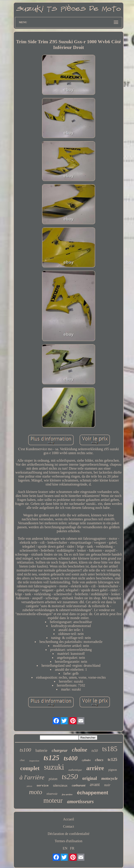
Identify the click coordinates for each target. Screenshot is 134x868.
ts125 (51, 758)
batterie (42, 750)
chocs (99, 760)
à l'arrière (32, 777)
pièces (30, 786)
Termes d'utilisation (69, 841)
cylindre (86, 760)
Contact (69, 826)
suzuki (54, 767)
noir (107, 785)
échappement (92, 793)
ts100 (25, 750)
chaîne (79, 750)
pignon (113, 770)
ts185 (110, 749)
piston (53, 779)
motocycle (109, 778)
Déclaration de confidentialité (69, 834)
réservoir (52, 794)
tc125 (112, 759)
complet (30, 768)
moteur (53, 800)
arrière (95, 768)
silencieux (60, 785)
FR (72, 848)
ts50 (95, 751)
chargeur (60, 750)
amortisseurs (80, 802)
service (43, 786)
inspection (34, 761)
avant (95, 784)
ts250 (70, 777)
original (90, 778)
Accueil (69, 819)
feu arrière (67, 794)
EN (65, 848)
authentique (75, 770)
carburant (79, 785)
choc (23, 760)
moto (36, 792)
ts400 (71, 758)
